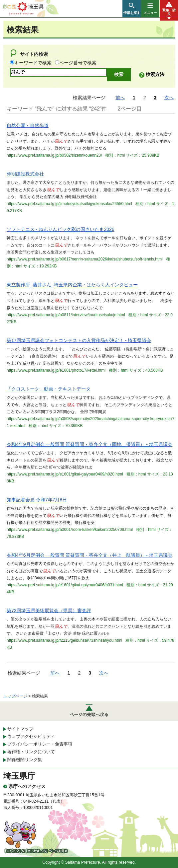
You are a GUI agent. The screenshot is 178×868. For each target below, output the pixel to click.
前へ (120, 98)
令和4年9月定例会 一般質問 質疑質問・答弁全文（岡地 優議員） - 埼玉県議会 (89, 444)
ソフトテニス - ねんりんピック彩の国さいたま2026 (61, 229)
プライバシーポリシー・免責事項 (40, 744)
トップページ (15, 696)
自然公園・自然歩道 (28, 125)
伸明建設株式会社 (25, 174)
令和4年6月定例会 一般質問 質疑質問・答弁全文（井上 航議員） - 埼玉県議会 (89, 555)
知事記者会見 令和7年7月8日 (37, 500)
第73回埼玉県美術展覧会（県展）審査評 (49, 611)
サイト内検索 (34, 54)
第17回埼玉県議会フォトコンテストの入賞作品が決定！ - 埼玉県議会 (79, 340)
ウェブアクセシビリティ (31, 736)
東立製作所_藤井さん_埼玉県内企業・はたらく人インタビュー (72, 285)
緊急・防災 (169, 12)
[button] (132, 9)
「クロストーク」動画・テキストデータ (49, 389)
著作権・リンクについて (31, 752)
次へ (169, 98)
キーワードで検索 (33, 63)
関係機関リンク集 (25, 760)
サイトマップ (20, 729)
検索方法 (155, 74)
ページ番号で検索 (78, 63)
